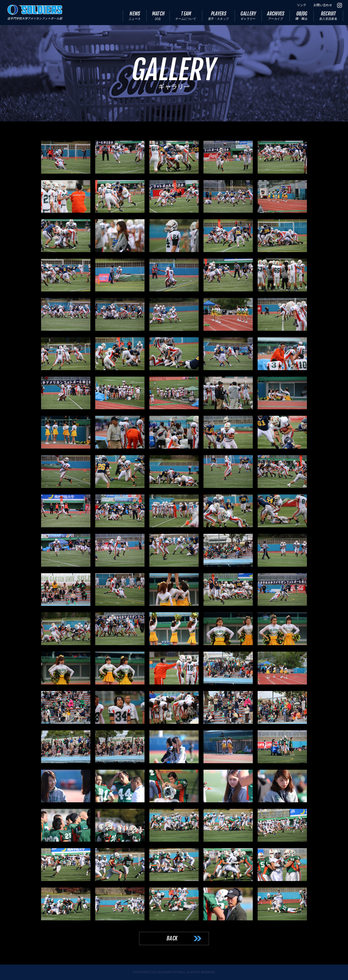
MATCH (158, 16)
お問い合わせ (323, 5)
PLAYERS (219, 16)
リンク (301, 5)
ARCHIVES (276, 16)
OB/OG (302, 16)
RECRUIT (328, 16)
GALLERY (249, 16)
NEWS (135, 16)
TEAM (186, 16)
